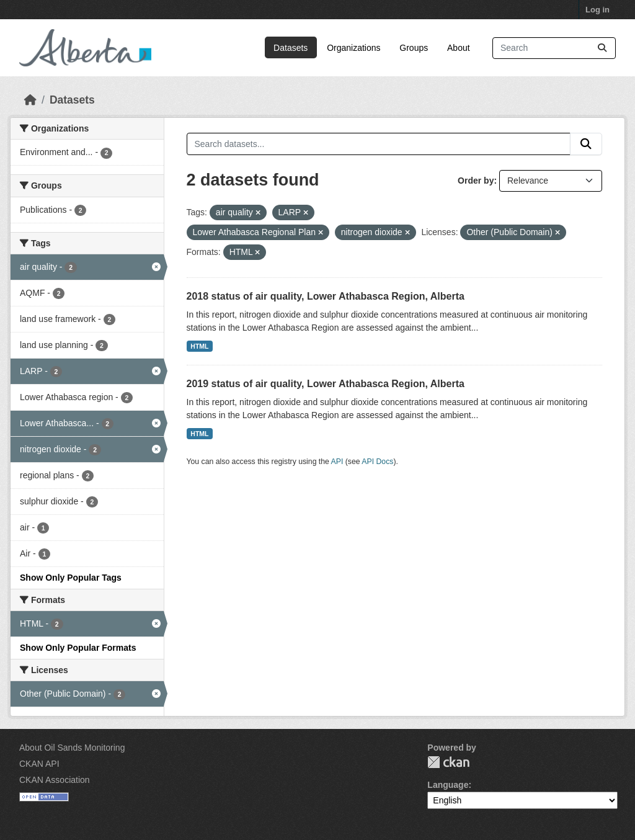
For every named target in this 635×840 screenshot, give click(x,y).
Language (448, 785)
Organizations (353, 48)
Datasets (291, 48)
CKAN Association (55, 780)
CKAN (448, 762)
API (337, 462)
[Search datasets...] (554, 48)
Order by (476, 181)
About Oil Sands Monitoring (72, 748)
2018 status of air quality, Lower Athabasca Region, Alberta (326, 296)
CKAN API (39, 764)
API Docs (377, 462)
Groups (414, 48)
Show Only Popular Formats (78, 648)
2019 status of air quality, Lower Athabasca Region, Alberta (326, 384)
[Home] (30, 100)
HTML (199, 346)
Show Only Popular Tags (71, 578)
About (459, 48)
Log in (597, 10)
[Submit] (602, 48)
